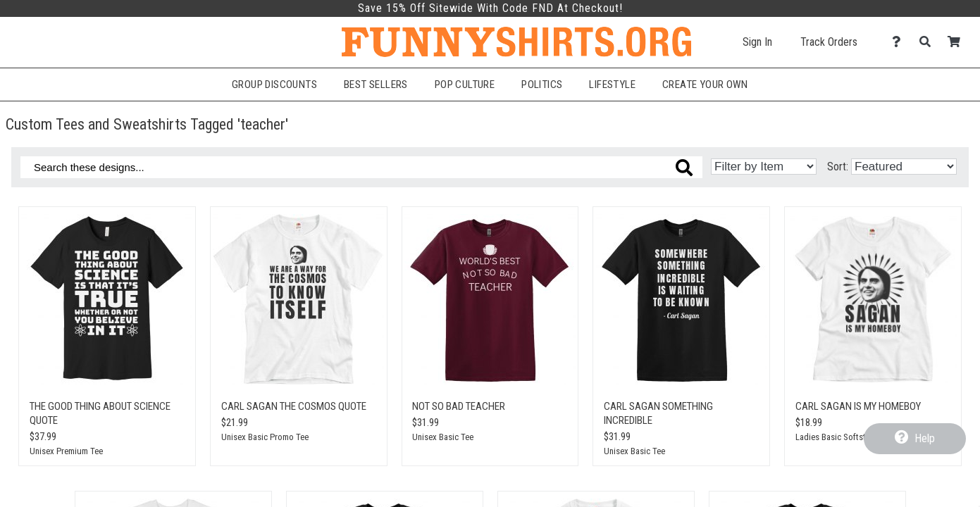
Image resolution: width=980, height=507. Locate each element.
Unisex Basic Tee (443, 437)
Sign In (757, 42)
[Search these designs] (361, 167)
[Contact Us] (900, 42)
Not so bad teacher (459, 406)
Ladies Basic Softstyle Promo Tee (856, 437)
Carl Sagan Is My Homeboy (858, 406)
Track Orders (829, 42)
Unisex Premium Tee (66, 451)
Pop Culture (465, 84)
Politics (542, 84)
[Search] (929, 42)
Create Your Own (705, 84)
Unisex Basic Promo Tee (265, 437)
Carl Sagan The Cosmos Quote (294, 406)
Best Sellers (376, 84)
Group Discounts (274, 84)
